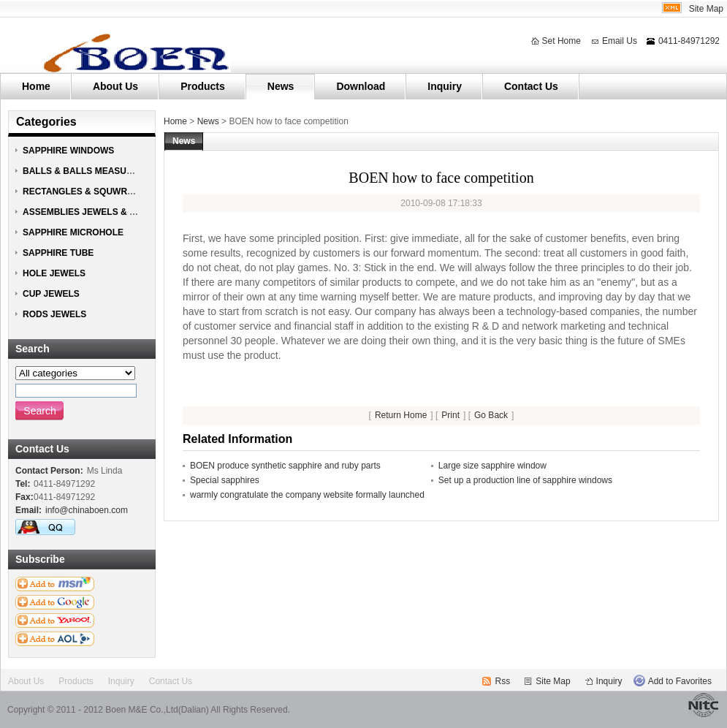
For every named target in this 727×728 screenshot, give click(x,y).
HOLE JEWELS (54, 273)
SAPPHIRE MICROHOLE (73, 232)
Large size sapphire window (492, 466)
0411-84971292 (689, 41)
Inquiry (445, 86)
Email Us (620, 41)
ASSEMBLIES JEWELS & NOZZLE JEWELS (113, 212)
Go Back (491, 415)
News (281, 86)
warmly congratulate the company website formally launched (307, 495)
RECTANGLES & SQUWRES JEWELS (100, 192)
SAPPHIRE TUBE (58, 253)
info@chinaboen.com (87, 510)
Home (36, 86)
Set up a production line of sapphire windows (525, 480)
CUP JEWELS (51, 294)
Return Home (401, 415)
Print (450, 415)
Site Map (706, 9)
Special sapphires (225, 480)
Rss (503, 681)
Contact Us (531, 86)
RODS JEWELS (54, 314)
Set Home (562, 41)
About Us (115, 86)
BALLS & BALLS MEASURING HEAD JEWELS (118, 171)
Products (203, 86)
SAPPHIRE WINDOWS (68, 151)
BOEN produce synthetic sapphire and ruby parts (285, 466)
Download (361, 86)
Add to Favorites (680, 681)
